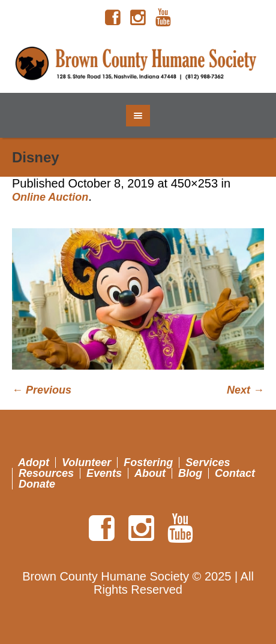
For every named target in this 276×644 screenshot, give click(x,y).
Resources (46, 473)
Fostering (148, 462)
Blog (190, 473)
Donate (37, 484)
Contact (235, 473)
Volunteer (86, 462)
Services (208, 462)
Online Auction (50, 197)
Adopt (34, 462)
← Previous (42, 390)
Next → (245, 390)
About (150, 473)
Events (104, 473)
